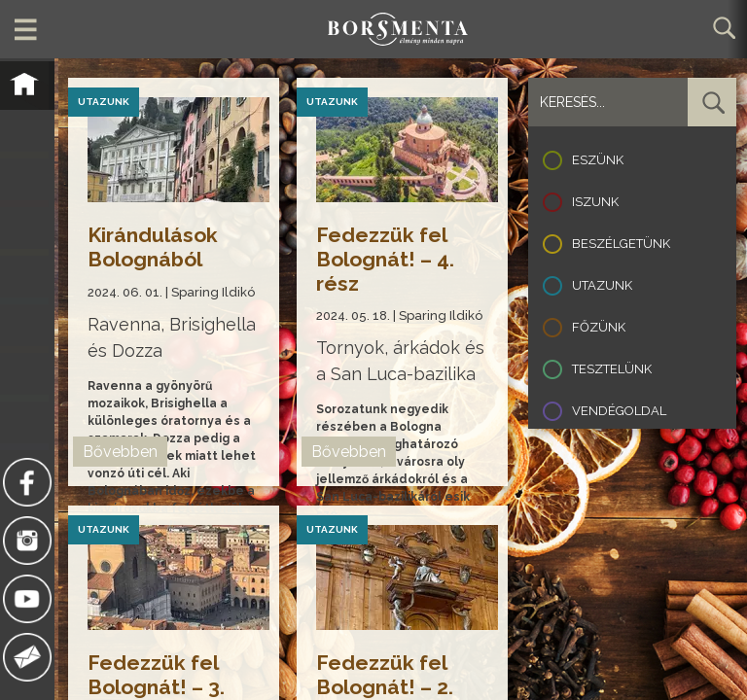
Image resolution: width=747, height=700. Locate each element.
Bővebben (121, 452)
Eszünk (598, 160)
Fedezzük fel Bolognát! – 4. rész (386, 259)
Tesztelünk (612, 369)
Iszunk (595, 202)
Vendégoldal (619, 411)
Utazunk (602, 285)
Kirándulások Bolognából (154, 247)
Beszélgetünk (621, 244)
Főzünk (599, 327)
